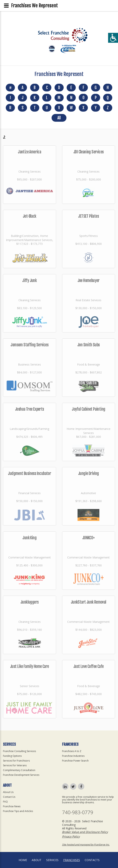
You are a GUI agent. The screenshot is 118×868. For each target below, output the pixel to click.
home (23, 860)
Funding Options (12, 756)
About (37, 860)
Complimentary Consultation (19, 770)
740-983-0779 (78, 812)
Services (52, 860)
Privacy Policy (71, 836)
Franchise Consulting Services (19, 751)
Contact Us (9, 797)
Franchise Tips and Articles (18, 811)
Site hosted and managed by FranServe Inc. (86, 845)
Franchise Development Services (21, 775)
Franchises (72, 860)
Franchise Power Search (75, 761)
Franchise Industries (73, 756)
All (59, 118)
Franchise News (12, 806)
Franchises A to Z (72, 751)
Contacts (92, 860)
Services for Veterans (15, 765)
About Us (8, 792)
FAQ (5, 802)
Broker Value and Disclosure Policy (85, 832)
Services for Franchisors (16, 761)
